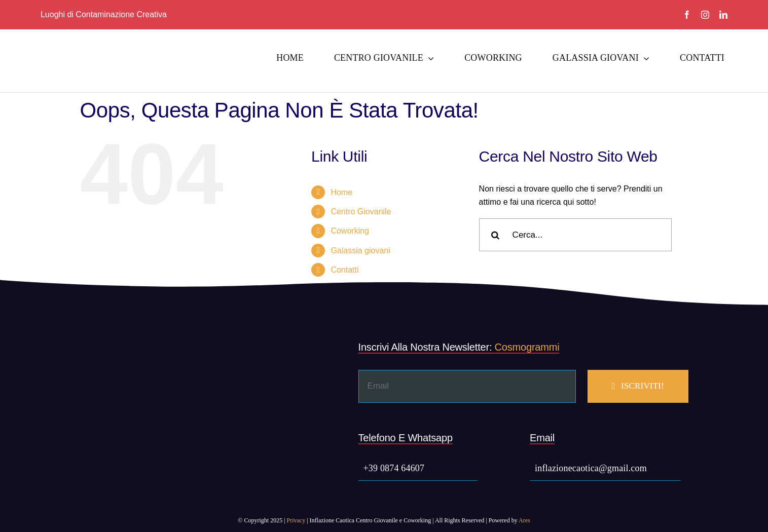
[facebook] (687, 15)
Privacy (296, 520)
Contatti (344, 270)
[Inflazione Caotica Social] (101, 41)
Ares (524, 520)
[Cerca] (496, 235)
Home (341, 192)
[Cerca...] (575, 235)
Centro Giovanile (361, 212)
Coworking (350, 231)
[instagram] (705, 15)
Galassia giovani (360, 251)
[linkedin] (723, 15)
